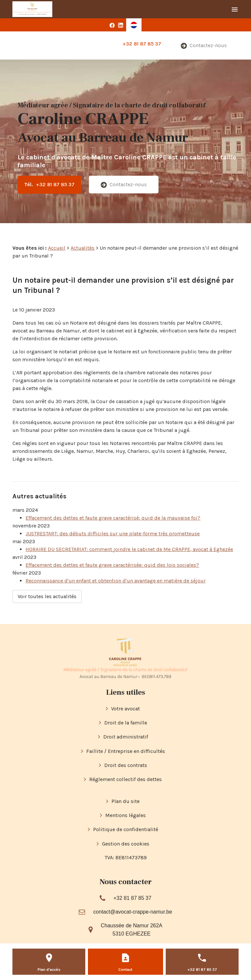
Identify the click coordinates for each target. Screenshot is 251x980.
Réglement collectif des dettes (125, 779)
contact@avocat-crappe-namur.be (133, 912)
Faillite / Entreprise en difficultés (126, 751)
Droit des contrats (126, 765)
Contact (125, 970)
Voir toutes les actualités (47, 596)
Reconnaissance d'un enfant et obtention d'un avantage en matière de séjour (116, 581)
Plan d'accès (49, 970)
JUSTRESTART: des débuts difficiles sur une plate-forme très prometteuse (113, 534)
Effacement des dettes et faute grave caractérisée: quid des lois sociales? (112, 565)
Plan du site (125, 801)
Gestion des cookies (126, 844)
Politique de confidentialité (126, 829)
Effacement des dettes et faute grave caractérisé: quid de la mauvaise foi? (113, 518)
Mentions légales (125, 815)
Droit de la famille (126, 723)
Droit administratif (126, 737)
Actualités (83, 248)
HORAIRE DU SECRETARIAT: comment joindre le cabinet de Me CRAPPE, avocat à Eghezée (129, 549)
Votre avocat (125, 709)
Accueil (57, 248)
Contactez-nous (204, 46)
